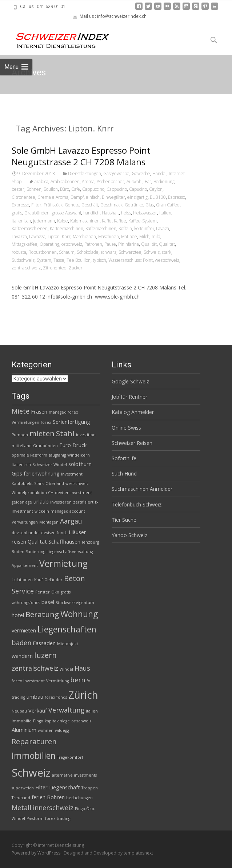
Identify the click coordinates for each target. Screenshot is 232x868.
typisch (99, 260)
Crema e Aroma (53, 197)
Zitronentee (55, 268)
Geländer (53, 580)
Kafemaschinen (85, 221)
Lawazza (37, 236)
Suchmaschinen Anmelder (142, 489)
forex (46, 422)
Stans (39, 484)
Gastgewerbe (116, 173)
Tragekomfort (70, 757)
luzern (45, 655)
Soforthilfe (124, 458)
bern (78, 680)
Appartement (25, 565)
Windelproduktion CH (33, 493)
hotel (18, 615)
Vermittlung (57, 681)
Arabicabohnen (65, 182)
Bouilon (51, 189)
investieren (61, 502)
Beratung (42, 614)
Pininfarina (129, 244)
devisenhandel (26, 533)
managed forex (63, 412)
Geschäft (90, 205)
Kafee (63, 221)
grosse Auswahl (66, 213)
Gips (17, 473)
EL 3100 (158, 197)
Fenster (43, 592)
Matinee (129, 236)
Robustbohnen (43, 252)
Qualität (149, 244)
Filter (36, 205)
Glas (150, 205)
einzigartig (137, 197)
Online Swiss (126, 428)
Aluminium (24, 730)
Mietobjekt (68, 644)
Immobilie (22, 721)
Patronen (93, 244)
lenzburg (90, 542)
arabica (41, 182)
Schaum (67, 252)
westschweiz (167, 260)
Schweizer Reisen (132, 443)
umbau (35, 697)
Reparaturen (34, 741)
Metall (21, 808)
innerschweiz (53, 808)
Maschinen (109, 236)
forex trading (58, 818)
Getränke (134, 205)
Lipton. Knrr (59, 236)
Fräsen (39, 411)
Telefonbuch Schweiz (137, 504)
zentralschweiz (26, 268)
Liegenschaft (65, 787)
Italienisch (21, 221)
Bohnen (34, 189)
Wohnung (79, 614)
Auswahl (135, 182)
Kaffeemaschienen (30, 228)
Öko (55, 592)
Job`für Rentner (129, 397)
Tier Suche (124, 520)
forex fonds (56, 697)
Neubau (19, 711)
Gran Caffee (168, 205)
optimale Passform (29, 455)
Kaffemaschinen (101, 228)
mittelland (22, 446)
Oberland (55, 484)
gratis (17, 213)
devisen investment (73, 493)
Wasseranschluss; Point (131, 260)
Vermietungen (25, 422)
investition (86, 435)
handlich (91, 213)
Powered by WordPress (37, 853)
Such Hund (124, 474)
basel (48, 602)
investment (72, 474)
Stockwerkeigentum (75, 603)
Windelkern (79, 455)
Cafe (76, 189)
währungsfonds (26, 603)
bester (18, 189)
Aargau (71, 521)
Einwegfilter (113, 197)
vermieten (24, 630)
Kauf (39, 580)
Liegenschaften (67, 629)
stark (167, 252)
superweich (23, 788)
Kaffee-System (143, 221)
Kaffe (107, 221)
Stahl (65, 433)
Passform (35, 818)
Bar (148, 182)
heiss (126, 213)
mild (156, 236)
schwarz (109, 252)
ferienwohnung (42, 473)
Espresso (177, 197)
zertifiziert (83, 502)
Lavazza (19, 236)
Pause (110, 244)
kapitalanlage (57, 721)
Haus (82, 668)
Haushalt (110, 213)
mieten (42, 433)
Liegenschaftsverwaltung (70, 552)
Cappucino (117, 189)
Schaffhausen (64, 541)
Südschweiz (23, 260)
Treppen (90, 788)
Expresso (20, 205)
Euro (65, 445)
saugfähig (57, 455)
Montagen (49, 522)
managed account (68, 511)
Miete (21, 411)
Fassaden (44, 643)
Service (23, 591)
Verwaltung (66, 710)
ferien (39, 797)
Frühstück (53, 205)
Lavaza (163, 228)
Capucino (138, 189)
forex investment (28, 681)
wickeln (42, 511)
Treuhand (21, 798)
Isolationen (22, 580)
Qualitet (167, 244)
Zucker (76, 268)
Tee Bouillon (79, 260)
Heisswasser (145, 213)
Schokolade (88, 252)
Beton (75, 578)
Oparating (49, 244)
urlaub (41, 501)
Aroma (88, 182)
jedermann (44, 221)
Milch (144, 236)
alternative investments (74, 775)
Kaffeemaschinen (67, 228)
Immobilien (34, 755)
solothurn (80, 464)
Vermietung (63, 563)
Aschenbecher (111, 182)
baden (21, 643)
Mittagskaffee (25, 244)
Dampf (77, 197)
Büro (65, 189)
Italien (165, 213)
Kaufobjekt (22, 484)
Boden (18, 552)
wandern (22, 656)
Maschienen (84, 236)
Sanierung (35, 552)
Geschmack (111, 205)
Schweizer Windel (50, 465)
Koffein (125, 228)
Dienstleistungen (85, 173)
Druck (79, 445)
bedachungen (79, 798)
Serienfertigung (71, 422)
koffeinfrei (144, 228)
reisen (19, 541)
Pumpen (20, 435)
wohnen (46, 730)
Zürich (83, 695)
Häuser (77, 532)
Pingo (38, 721)
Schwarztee (130, 252)
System (44, 260)
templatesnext (138, 853)
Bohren (56, 797)
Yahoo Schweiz (129, 535)
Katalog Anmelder (133, 412)
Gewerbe (141, 173)
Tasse (59, 260)
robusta (19, 252)
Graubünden (37, 213)
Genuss (72, 205)
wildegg (62, 730)
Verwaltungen (25, 522)
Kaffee (120, 221)
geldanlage (22, 502)
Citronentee (23, 197)
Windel (66, 669)
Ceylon (156, 189)
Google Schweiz (130, 381)
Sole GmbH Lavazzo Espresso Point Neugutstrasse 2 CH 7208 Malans (81, 156)
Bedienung (164, 182)
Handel (159, 173)
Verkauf (38, 710)
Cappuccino (93, 189)
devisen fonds (54, 533)
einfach (93, 197)
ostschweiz (72, 244)
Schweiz (152, 252)
